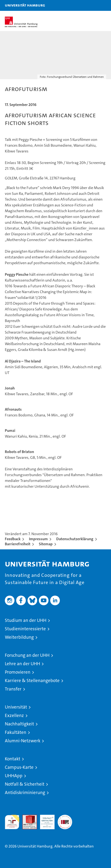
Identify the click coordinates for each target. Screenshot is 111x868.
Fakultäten (16, 732)
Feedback (13, 539)
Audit (27, 817)
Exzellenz (14, 715)
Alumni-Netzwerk (23, 741)
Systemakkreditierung (65, 817)
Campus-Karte (19, 767)
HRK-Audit (45, 820)
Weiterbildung (19, 637)
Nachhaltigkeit (19, 724)
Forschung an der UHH (27, 655)
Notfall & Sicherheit (25, 784)
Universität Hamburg (25, 5)
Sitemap (46, 544)
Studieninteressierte (25, 629)
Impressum (38, 539)
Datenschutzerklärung (75, 539)
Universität (16, 707)
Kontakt (13, 759)
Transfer (13, 689)
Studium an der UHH (26, 620)
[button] (92, 5)
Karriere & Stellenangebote (32, 681)
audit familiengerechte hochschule (12, 822)
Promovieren (18, 672)
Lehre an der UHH (22, 664)
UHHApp (14, 776)
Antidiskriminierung (25, 792)
